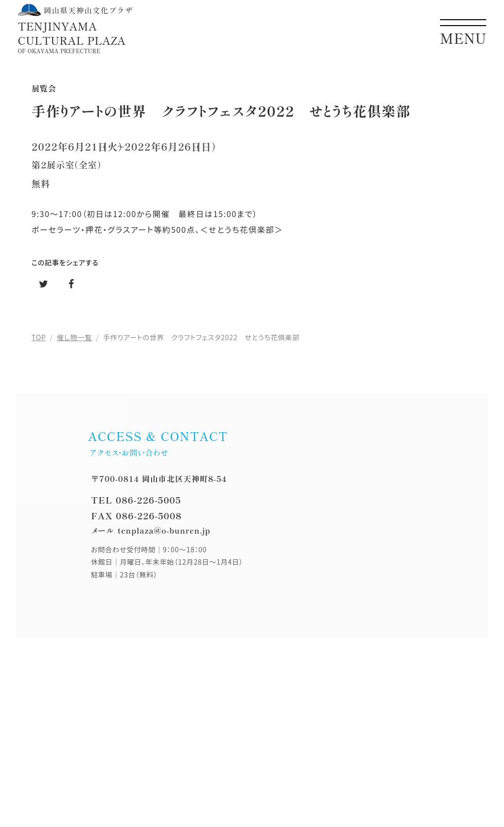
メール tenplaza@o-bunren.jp (151, 530)
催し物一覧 (75, 337)
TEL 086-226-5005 (136, 500)
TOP (39, 337)
